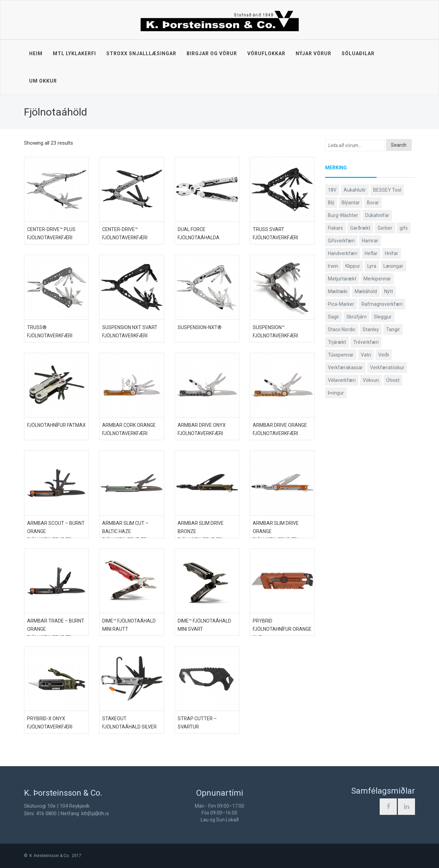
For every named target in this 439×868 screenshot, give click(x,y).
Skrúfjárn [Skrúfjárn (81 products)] (357, 317)
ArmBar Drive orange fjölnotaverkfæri (280, 429)
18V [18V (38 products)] (332, 190)
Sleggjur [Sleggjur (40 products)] (383, 317)
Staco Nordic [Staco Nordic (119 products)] (342, 329)
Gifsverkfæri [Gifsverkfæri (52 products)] (341, 241)
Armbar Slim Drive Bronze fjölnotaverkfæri (201, 531)
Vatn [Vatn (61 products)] (366, 355)
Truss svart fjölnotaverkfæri (275, 233)
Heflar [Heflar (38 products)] (371, 253)
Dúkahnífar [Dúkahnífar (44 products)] (377, 215)
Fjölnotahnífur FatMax (56, 425)
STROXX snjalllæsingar (141, 53)
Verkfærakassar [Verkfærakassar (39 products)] (345, 367)
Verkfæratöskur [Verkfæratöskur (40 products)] (387, 367)
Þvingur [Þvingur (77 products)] (336, 393)
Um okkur (43, 81)
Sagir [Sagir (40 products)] (334, 317)
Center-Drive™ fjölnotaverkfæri (125, 233)
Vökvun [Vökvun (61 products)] (371, 380)
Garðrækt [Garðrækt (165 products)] (360, 228)
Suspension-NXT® (200, 327)
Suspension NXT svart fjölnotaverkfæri (130, 331)
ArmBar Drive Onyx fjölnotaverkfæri (202, 429)
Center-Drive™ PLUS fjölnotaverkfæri (51, 233)
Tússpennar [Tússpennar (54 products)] (341, 355)
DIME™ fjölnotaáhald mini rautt (129, 625)
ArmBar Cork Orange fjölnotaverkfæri (129, 429)
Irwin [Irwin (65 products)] (333, 266)
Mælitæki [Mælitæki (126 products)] (338, 291)
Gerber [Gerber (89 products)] (385, 228)
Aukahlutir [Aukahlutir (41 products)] (355, 190)
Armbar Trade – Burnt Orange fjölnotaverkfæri (56, 629)
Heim (36, 53)
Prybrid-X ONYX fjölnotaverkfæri (50, 723)
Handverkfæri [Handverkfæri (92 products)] (343, 253)
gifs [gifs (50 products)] (404, 228)
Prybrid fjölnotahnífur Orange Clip (282, 629)
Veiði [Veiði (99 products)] (384, 355)
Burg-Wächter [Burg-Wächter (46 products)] (343, 215)
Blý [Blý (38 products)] (331, 203)
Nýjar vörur (313, 53)
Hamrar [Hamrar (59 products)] (370, 241)
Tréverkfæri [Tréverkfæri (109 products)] (366, 342)
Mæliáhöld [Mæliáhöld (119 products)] (366, 291)
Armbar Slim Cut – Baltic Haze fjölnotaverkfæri (125, 531)
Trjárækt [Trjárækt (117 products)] (337, 342)
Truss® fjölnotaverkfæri (50, 331)
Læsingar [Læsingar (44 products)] (393, 266)
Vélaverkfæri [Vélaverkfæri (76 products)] (342, 380)
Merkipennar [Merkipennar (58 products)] (377, 279)
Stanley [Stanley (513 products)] (371, 329)
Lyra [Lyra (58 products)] (372, 266)
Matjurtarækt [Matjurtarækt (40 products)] (342, 279)
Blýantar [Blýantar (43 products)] (351, 203)
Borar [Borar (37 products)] (373, 203)
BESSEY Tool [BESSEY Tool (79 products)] (387, 190)
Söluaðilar (358, 53)
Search (399, 145)
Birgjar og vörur (212, 53)
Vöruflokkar (266, 53)
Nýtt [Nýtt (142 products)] (389, 291)
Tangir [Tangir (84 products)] (393, 329)
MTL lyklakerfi (74, 53)
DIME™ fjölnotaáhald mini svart (204, 625)
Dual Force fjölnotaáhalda (199, 233)
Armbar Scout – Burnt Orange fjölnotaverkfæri (56, 531)
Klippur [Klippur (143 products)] (353, 266)
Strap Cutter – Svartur (197, 723)
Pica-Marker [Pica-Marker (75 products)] (341, 304)
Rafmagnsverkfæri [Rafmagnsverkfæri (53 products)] (382, 304)
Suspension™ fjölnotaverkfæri (275, 331)
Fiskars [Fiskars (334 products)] (335, 228)
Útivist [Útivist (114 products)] (393, 380)
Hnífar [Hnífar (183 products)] (391, 253)
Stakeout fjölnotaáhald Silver (129, 723)
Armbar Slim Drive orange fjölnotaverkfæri (276, 531)
